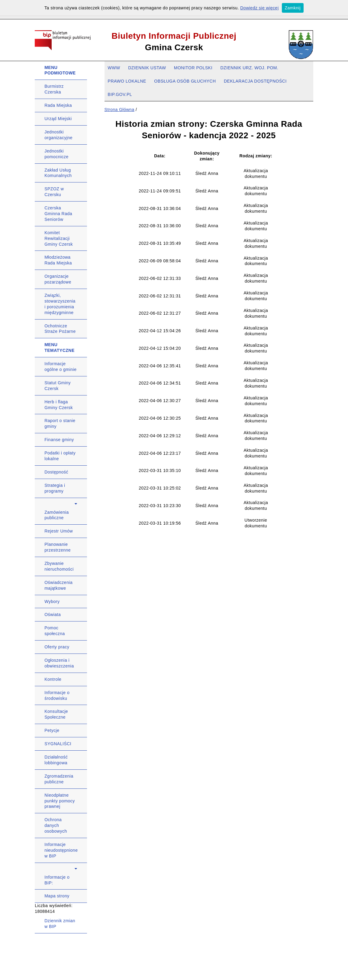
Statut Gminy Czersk (58, 386)
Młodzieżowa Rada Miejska (58, 260)
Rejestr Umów (59, 531)
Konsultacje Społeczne (56, 714)
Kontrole (53, 679)
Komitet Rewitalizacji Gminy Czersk (59, 238)
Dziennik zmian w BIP (60, 924)
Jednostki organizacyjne (58, 135)
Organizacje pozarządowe (58, 279)
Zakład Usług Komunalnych (58, 173)
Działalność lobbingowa (56, 760)
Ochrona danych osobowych (56, 825)
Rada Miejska (58, 105)
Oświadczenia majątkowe (58, 585)
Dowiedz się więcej (259, 8)
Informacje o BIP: (57, 880)
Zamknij (293, 8)
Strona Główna (119, 110)
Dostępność (56, 472)
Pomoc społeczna (55, 631)
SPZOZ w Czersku (54, 192)
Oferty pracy (57, 647)
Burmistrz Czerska (54, 89)
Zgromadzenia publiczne (59, 779)
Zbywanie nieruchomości (59, 566)
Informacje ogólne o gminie (60, 367)
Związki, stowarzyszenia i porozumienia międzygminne (60, 304)
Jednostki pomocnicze (56, 154)
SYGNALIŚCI (58, 744)
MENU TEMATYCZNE (60, 347)
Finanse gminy (59, 440)
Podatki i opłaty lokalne (60, 456)
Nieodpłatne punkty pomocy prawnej (60, 801)
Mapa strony (57, 896)
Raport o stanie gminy (60, 423)
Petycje (52, 730)
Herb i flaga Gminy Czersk (59, 405)
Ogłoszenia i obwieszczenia (59, 663)
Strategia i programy (55, 488)
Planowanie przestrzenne (58, 547)
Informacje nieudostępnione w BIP (61, 850)
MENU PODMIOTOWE (60, 70)
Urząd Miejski (58, 119)
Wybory (52, 601)
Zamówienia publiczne (56, 515)
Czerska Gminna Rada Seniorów (58, 214)
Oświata (53, 615)
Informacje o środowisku (57, 695)
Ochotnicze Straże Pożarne (60, 329)
